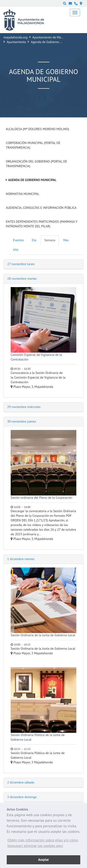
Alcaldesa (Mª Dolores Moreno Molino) (37, 129)
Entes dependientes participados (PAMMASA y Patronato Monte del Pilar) (42, 224)
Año (16, 250)
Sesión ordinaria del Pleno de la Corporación (42, 498)
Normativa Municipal (23, 194)
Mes (66, 240)
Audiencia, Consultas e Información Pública (41, 208)
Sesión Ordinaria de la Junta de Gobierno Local (43, 635)
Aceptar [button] (43, 860)
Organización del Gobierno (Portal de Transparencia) (36, 164)
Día (34, 240)
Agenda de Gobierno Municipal (32, 180)
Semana (50, 240)
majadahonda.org (16, 37)
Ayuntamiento (16, 42)
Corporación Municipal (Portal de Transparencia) (33, 145)
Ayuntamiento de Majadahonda (54, 37)
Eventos (18, 240)
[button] (43, 844)
